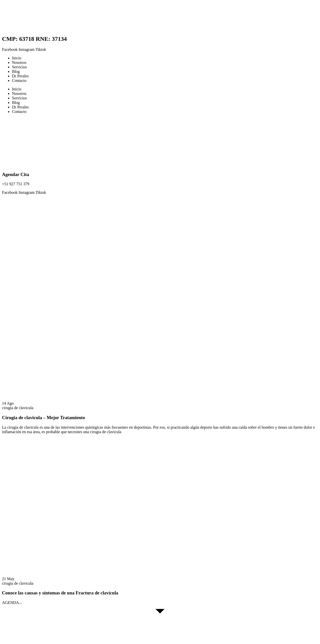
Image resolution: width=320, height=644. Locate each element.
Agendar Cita (15, 174)
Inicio (17, 58)
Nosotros (19, 62)
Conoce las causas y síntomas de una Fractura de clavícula (60, 593)
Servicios (19, 67)
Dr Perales (20, 76)
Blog (16, 71)
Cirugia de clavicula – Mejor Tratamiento (43, 418)
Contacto (19, 81)
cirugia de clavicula (18, 408)
